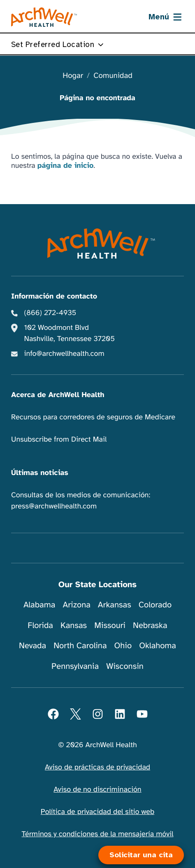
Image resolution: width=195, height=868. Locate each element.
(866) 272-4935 (50, 313)
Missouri (110, 625)
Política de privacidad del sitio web (97, 812)
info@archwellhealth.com (64, 354)
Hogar (73, 76)
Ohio (123, 646)
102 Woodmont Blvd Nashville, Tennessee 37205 (70, 333)
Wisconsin (125, 666)
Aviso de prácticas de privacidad (97, 767)
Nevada (32, 646)
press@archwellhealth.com (54, 506)
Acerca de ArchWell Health (58, 395)
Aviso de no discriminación (97, 790)
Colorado (155, 605)
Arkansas (115, 605)
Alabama (39, 605)
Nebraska (150, 625)
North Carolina (80, 646)
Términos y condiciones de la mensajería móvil (98, 834)
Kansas (74, 625)
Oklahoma (158, 646)
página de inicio (66, 166)
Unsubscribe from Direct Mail (59, 440)
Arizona (76, 605)
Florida (40, 625)
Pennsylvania (75, 666)
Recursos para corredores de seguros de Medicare (93, 417)
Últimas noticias (40, 473)
